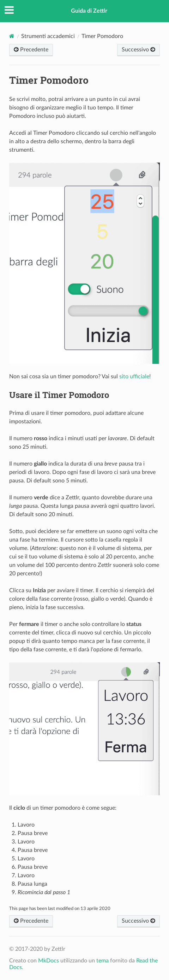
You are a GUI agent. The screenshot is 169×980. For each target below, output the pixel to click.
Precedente (31, 50)
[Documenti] (12, 36)
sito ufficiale (134, 377)
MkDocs (49, 961)
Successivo (138, 50)
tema (102, 961)
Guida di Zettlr (89, 11)
